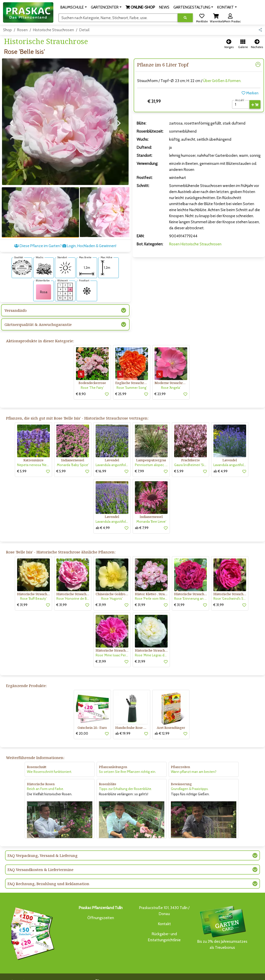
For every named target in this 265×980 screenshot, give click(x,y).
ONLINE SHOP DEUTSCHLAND (188, 972)
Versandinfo (16, 301)
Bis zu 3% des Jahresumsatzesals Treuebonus (222, 918)
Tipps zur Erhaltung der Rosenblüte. (125, 780)
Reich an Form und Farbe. (45, 780)
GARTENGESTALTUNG (149, 972)
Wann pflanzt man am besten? (194, 763)
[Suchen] (118, 18)
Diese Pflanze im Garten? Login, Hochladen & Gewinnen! (65, 237)
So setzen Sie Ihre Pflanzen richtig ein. (127, 763)
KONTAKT (53, 977)
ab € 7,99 (142, 519)
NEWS (126, 972)
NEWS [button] (164, 7)
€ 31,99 (22, 596)
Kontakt (164, 915)
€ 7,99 (139, 462)
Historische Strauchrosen (53, 30)
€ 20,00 (82, 724)
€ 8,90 (81, 385)
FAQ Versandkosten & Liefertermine (41, 860)
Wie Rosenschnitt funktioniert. (49, 763)
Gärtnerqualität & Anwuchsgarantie (38, 315)
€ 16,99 (101, 462)
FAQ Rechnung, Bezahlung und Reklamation (48, 875)
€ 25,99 (121, 385)
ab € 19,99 (123, 724)
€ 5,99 (22, 462)
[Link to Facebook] (247, 973)
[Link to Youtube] (257, 973)
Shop (7, 30)
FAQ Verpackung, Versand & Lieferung (43, 846)
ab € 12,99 (162, 724)
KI (64, 977)
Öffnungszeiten (101, 909)
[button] (74, 7)
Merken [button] (250, 93)
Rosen (22, 30)
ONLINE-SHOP (107, 972)
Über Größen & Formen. (222, 81)
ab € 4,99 (220, 462)
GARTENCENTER (81, 972)
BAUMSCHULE (56, 972)
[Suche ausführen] (185, 18)
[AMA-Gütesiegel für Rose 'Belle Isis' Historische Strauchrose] (22, 258)
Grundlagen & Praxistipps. (190, 780)
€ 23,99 (160, 385)
